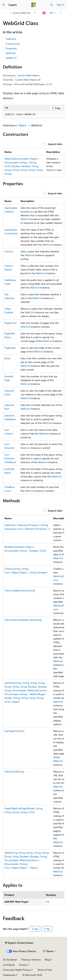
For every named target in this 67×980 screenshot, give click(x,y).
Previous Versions (31, 960)
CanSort (9, 251)
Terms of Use (45, 970)
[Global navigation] (4, 5)
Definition (11, 39)
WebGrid (51, 170)
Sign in (60, 5)
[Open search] (52, 5)
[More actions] (61, 13)
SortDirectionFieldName (10, 458)
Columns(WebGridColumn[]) (20, 590)
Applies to (11, 58)
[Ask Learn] (44, 13)
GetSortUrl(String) (14, 772)
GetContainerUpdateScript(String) (23, 620)
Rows (7, 358)
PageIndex (10, 348)
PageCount (11, 323)
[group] (33, 697)
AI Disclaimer (10, 960)
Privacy (23, 965)
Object (22, 125)
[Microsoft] (34, 5)
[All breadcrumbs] (6, 13)
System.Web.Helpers (23, 13)
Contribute (9, 965)
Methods (11, 53)
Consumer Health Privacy (17, 970)
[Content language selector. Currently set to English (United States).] (19, 943)
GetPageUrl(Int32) (14, 731)
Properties (11, 48)
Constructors (13, 44)
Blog (47, 960)
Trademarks (9, 975)
